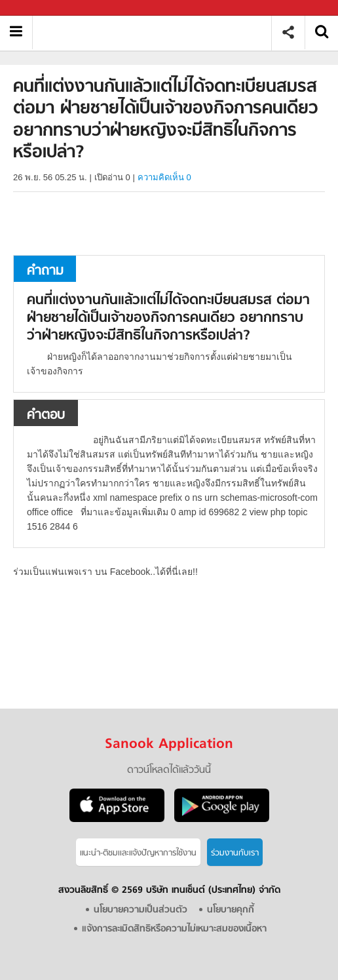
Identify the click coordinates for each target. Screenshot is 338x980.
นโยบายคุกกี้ (231, 910)
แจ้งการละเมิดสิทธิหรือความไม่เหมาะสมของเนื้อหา (174, 929)
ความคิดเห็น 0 (164, 177)
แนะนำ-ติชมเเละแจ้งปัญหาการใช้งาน (138, 853)
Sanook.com (39, 8)
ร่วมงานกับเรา (235, 853)
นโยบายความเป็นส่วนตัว (141, 910)
